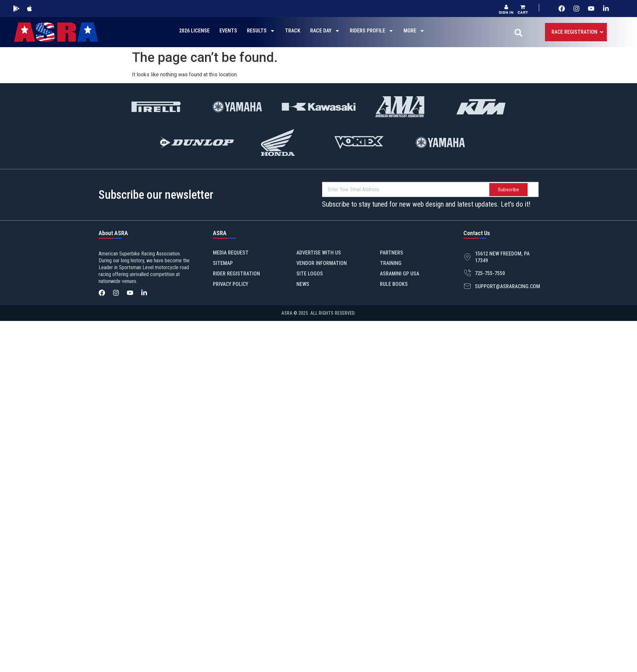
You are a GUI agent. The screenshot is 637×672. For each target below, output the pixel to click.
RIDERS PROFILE (372, 31)
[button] (523, 9)
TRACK (293, 31)
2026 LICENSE (194, 31)
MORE (414, 31)
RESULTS (261, 31)
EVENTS (228, 31)
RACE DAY (325, 31)
